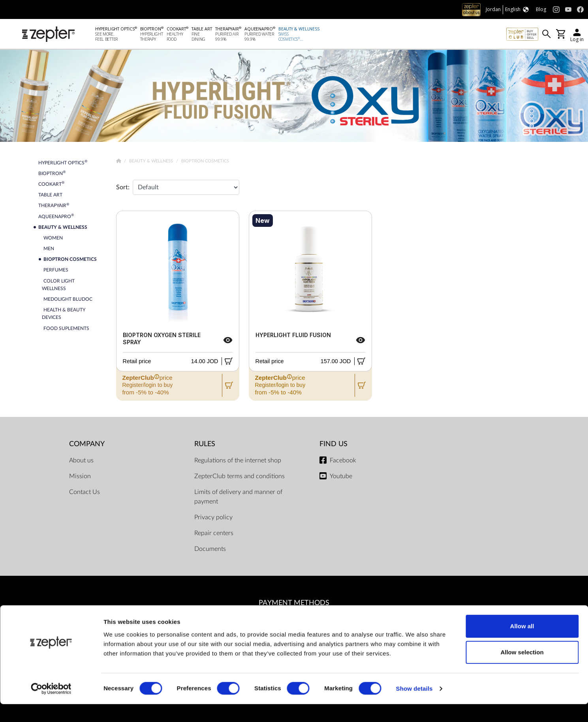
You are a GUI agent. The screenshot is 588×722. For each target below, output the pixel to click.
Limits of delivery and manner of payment (238, 497)
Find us (333, 444)
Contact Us (85, 492)
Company (87, 444)
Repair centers (214, 533)
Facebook (343, 460)
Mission (80, 476)
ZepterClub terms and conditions (240, 476)
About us (81, 460)
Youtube (341, 476)
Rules (205, 444)
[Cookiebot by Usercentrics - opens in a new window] (51, 707)
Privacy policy (213, 517)
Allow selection (522, 670)
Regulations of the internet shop (238, 460)
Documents (210, 549)
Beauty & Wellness (152, 161)
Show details (414, 706)
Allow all (522, 644)
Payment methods (294, 603)
